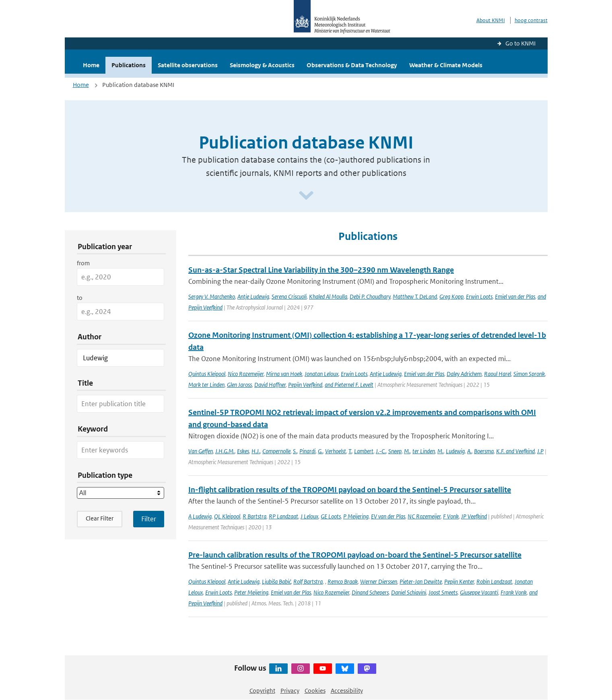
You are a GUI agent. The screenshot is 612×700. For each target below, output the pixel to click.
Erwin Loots (479, 296)
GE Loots (331, 516)
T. (350, 451)
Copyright (262, 691)
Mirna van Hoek (284, 374)
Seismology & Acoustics (262, 65)
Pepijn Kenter (459, 581)
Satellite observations (188, 65)
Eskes (243, 451)
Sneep (395, 451)
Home (91, 65)
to (80, 298)
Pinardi (307, 451)
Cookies (315, 691)
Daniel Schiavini (409, 592)
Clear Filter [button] (100, 518)
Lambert (364, 451)
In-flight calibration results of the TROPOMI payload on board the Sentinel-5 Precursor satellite (350, 490)
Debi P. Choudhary (370, 296)
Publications (129, 65)
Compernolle (276, 451)
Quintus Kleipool (207, 374)
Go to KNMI (520, 43)
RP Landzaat (283, 516)
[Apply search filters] (149, 519)
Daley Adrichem (464, 374)
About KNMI (491, 20)
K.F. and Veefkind (515, 451)
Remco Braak (343, 581)
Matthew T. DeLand (415, 296)
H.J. (256, 451)
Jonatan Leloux (321, 374)
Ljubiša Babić (276, 581)
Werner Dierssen (379, 581)
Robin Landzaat (494, 581)
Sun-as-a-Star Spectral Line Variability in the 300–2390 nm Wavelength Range (321, 270)
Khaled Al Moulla (328, 296)
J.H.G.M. (225, 451)
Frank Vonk (514, 592)
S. (295, 451)
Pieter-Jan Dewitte (421, 581)
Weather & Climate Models (446, 65)
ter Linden (424, 451)
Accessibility (347, 691)
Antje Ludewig (253, 296)
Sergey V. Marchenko (212, 296)
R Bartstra (254, 516)
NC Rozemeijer (424, 516)
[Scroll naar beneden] (306, 196)
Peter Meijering (251, 592)
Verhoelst (336, 451)
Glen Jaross (239, 385)
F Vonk (451, 516)
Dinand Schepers (370, 592)
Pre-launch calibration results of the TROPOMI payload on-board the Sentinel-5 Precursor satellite (355, 555)
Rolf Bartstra (308, 581)
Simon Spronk (529, 374)
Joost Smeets (443, 592)
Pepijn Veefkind (305, 385)
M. (407, 451)
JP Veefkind (474, 516)
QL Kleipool (227, 516)
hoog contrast (531, 20)
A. (469, 451)
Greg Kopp (451, 296)
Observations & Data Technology (352, 65)
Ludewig (455, 451)
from (83, 263)
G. (320, 451)
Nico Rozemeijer (246, 374)
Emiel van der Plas (515, 296)
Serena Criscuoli (289, 296)
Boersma (484, 451)
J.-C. (381, 451)
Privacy (290, 691)
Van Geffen (201, 451)
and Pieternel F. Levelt (349, 385)
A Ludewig (200, 516)
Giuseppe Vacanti (479, 592)
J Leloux (309, 516)
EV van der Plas (388, 516)
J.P (540, 451)
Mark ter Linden (206, 385)
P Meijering (356, 516)
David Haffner (270, 385)
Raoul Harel (498, 374)
